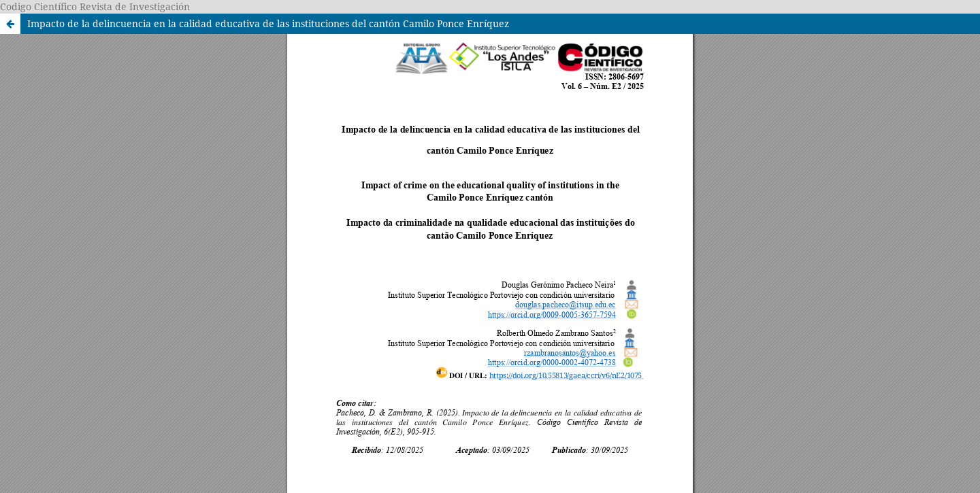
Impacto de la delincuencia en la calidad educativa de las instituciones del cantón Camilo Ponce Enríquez (268, 23)
